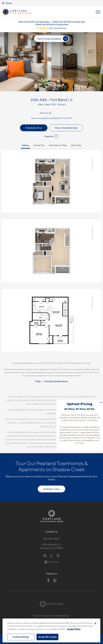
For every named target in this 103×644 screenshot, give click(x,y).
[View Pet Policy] (52, 562)
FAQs (38, 381)
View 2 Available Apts (66, 128)
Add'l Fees (46, 113)
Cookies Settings (21, 637)
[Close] (95, 623)
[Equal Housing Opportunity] (45, 555)
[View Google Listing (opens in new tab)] (52, 28)
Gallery (25, 145)
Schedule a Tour (34, 128)
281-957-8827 (51, 539)
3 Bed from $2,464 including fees (52, 24)
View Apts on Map (58, 145)
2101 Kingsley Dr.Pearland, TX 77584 (51, 546)
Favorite (52, 136)
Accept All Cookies (47, 637)
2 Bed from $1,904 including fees (69, 22)
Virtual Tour (39, 145)
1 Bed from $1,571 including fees (34, 22)
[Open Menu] (98, 12)
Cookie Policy (74, 629)
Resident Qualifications (56, 381)
